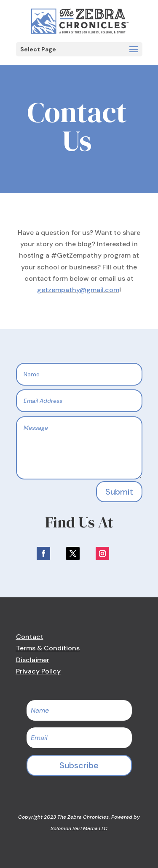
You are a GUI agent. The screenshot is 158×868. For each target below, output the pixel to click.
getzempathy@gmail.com (78, 290)
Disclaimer (33, 660)
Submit (119, 492)
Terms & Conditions (48, 648)
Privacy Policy (38, 671)
